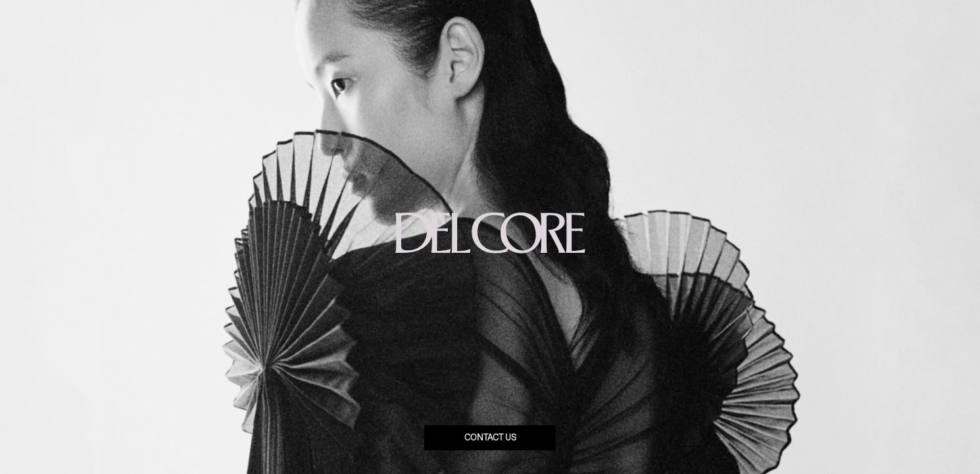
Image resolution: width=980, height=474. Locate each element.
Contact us (490, 438)
